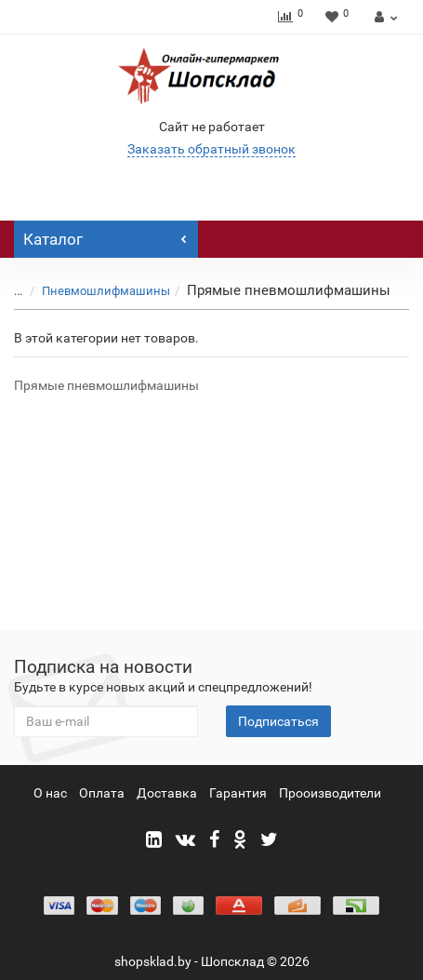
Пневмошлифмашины (106, 291)
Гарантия (238, 793)
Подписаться (278, 721)
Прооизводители (330, 793)
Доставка (167, 793)
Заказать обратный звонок (211, 149)
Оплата (102, 793)
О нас (50, 793)
